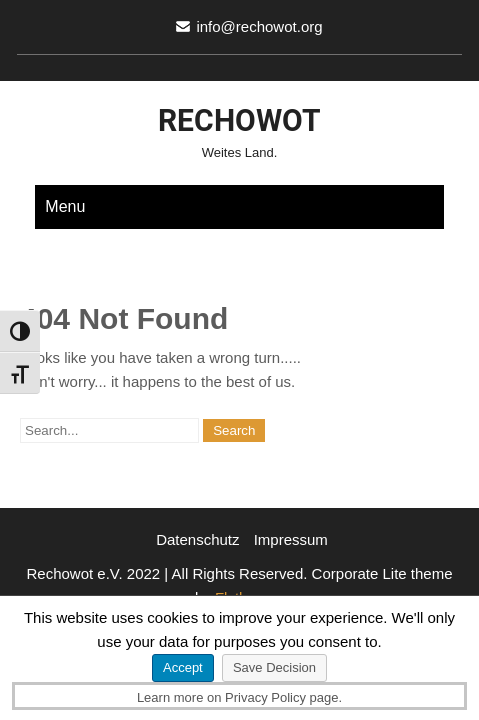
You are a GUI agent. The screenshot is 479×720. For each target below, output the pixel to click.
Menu (65, 206)
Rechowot (239, 120)
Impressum (291, 539)
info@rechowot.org (259, 26)
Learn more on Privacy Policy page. (239, 697)
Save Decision (274, 667)
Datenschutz (197, 539)
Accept (183, 667)
